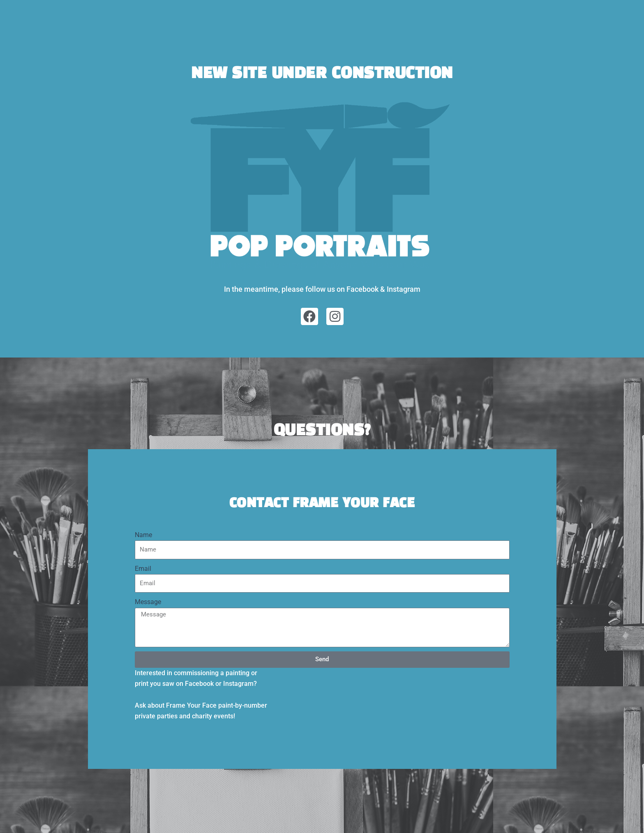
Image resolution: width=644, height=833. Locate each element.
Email (143, 569)
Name (143, 535)
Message (148, 602)
